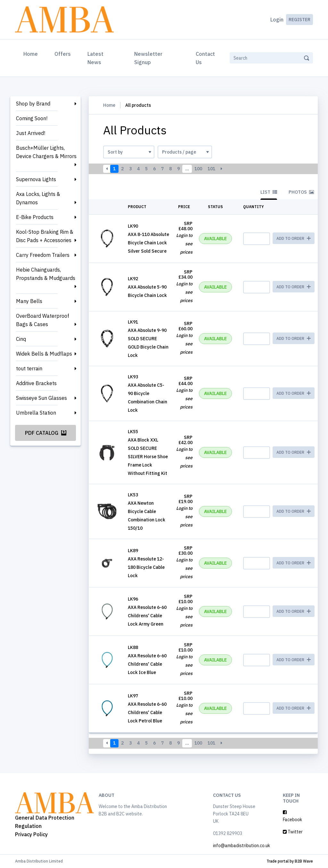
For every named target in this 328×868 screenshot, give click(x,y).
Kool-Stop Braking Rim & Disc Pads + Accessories (45, 236)
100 (198, 169)
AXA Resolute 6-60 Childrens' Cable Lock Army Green (147, 616)
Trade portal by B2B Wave (290, 861)
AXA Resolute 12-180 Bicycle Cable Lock (146, 567)
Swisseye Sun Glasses (41, 398)
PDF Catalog (46, 433)
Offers (63, 54)
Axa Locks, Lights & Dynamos (38, 198)
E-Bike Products (35, 217)
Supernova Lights (36, 179)
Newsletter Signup (148, 58)
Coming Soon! (32, 118)
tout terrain (29, 368)
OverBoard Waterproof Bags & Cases (43, 320)
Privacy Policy (31, 834)
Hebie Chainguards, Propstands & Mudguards (46, 274)
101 (211, 169)
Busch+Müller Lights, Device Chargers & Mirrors (46, 152)
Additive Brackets (36, 383)
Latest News (95, 58)
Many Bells (29, 301)
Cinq (21, 339)
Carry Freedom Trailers (43, 255)
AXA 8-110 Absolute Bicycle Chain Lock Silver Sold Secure (148, 243)
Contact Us (205, 58)
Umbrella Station (36, 413)
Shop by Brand (33, 104)
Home (32, 53)
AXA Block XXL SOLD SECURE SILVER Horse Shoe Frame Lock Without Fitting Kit (148, 457)
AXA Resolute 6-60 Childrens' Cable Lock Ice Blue (147, 664)
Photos (301, 192)
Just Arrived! (31, 133)
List (269, 192)
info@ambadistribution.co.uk (242, 846)
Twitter (293, 832)
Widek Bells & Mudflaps (44, 354)
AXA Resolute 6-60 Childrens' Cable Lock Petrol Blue (147, 712)
